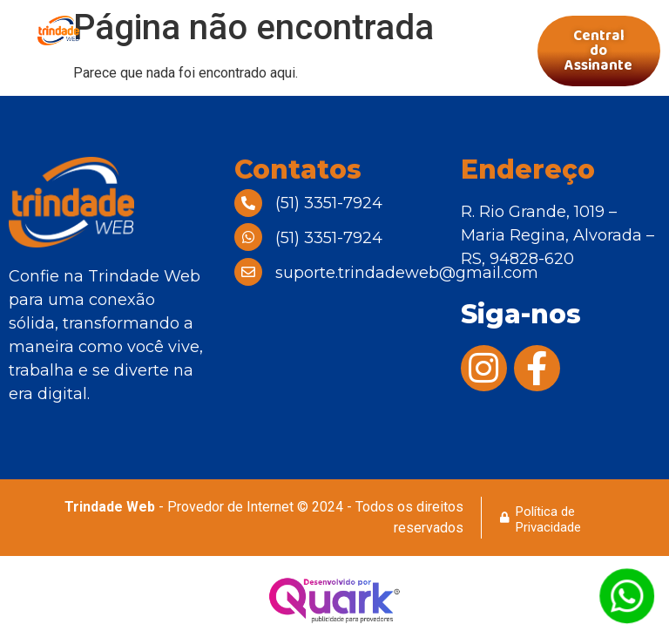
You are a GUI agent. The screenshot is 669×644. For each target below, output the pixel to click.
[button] (323, 51)
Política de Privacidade (548, 519)
